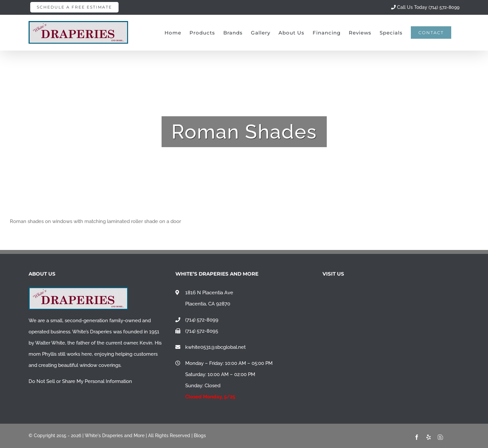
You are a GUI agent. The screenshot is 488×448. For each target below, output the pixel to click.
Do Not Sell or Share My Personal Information (80, 381)
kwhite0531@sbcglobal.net (215, 347)
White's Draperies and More (115, 436)
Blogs (200, 436)
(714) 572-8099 (202, 320)
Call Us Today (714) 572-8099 (425, 7)
